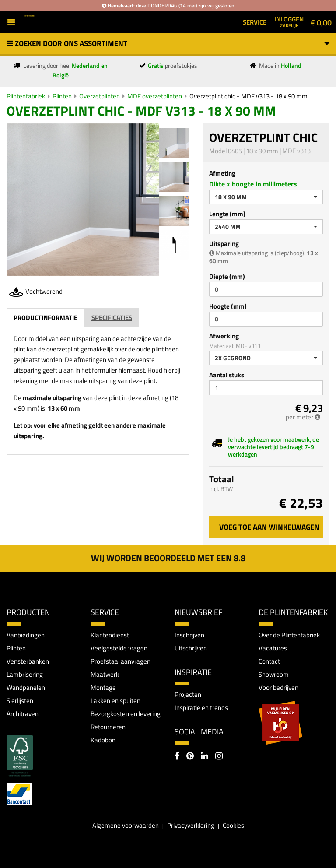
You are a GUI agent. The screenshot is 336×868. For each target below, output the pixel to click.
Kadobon (103, 740)
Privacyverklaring (191, 825)
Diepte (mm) (227, 276)
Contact (269, 661)
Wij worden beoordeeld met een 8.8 (168, 558)
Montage (103, 687)
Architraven (23, 714)
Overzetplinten (100, 96)
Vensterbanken (28, 661)
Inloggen (289, 21)
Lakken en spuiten (115, 701)
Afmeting (222, 173)
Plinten (62, 96)
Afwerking (224, 336)
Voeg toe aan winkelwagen (269, 527)
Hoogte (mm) (228, 306)
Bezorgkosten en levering (126, 714)
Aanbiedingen (26, 635)
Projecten (188, 694)
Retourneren (108, 727)
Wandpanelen (26, 687)
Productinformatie (45, 318)
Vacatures (273, 648)
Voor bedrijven (278, 687)
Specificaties (112, 318)
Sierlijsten (20, 701)
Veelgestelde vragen (119, 648)
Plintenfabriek (26, 96)
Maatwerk (105, 674)
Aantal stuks (227, 375)
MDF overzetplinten (155, 96)
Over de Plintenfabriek (289, 635)
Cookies (233, 825)
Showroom (274, 674)
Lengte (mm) (227, 214)
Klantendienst (110, 635)
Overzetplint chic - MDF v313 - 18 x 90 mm (248, 96)
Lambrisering (25, 674)
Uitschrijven (191, 648)
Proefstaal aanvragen (121, 661)
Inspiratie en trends (201, 708)
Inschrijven (189, 635)
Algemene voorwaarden (126, 825)
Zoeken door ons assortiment (168, 43)
